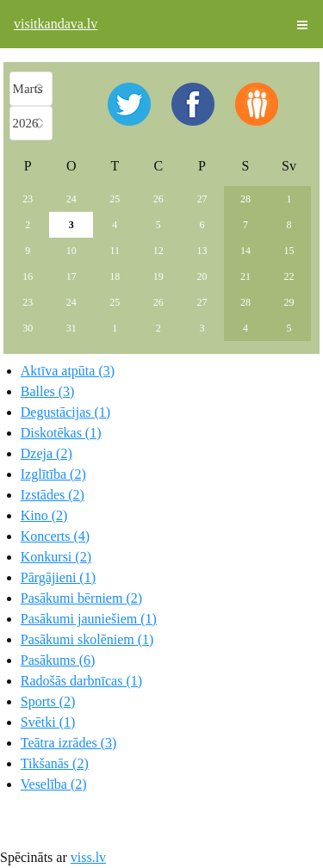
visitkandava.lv (56, 24)
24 (71, 199)
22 (289, 276)
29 (289, 302)
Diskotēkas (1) (61, 433)
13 (202, 251)
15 (289, 251)
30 (28, 328)
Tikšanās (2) (55, 763)
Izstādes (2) (53, 495)
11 (115, 251)
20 (202, 276)
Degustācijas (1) (65, 412)
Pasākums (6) (58, 660)
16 (28, 276)
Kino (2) (44, 515)
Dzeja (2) (47, 453)
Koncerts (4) (55, 536)
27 (202, 199)
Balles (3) (48, 391)
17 (71, 276)
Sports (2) (48, 701)
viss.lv (88, 857)
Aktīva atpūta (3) (68, 371)
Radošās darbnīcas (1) (81, 681)
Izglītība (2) (53, 474)
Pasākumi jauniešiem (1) (89, 619)
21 (245, 276)
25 (115, 199)
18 (115, 276)
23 (28, 199)
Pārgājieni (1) (58, 577)
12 (158, 251)
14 (245, 251)
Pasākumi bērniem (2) (81, 598)
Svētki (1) (48, 722)
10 (71, 251)
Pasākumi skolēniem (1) (87, 639)
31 (71, 328)
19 (158, 276)
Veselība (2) (54, 784)
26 (158, 199)
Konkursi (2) (56, 557)
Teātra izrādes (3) (69, 743)
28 (245, 199)
